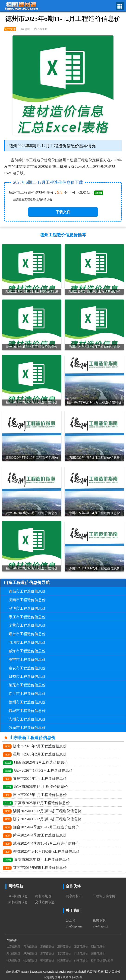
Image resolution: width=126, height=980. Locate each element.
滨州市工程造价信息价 (27, 719)
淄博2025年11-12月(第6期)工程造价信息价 (42, 811)
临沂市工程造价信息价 (27, 694)
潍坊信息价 (13, 953)
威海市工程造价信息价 (27, 651)
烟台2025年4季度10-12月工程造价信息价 (41, 827)
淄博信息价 (64, 946)
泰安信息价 (64, 953)
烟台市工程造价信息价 (27, 634)
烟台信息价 (98, 946)
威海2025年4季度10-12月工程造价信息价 (41, 844)
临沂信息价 (13, 960)
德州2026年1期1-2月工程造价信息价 (38, 771)
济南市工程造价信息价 (27, 600)
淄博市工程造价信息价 (27, 608)
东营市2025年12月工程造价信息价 (36, 803)
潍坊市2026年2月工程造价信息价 (35, 755)
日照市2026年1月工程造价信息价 (35, 795)
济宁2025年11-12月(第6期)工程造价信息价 (42, 819)
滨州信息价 (64, 960)
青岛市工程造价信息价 (27, 591)
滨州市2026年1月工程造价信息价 (35, 787)
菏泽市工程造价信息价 (27, 728)
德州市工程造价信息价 (27, 702)
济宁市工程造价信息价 (27, 660)
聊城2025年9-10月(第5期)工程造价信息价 (41, 852)
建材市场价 (43, 896)
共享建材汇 (74, 896)
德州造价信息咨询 (102, 960)
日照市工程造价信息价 (27, 676)
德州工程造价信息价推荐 (63, 235)
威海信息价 (30, 953)
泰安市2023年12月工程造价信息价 (36, 860)
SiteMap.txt (100, 926)
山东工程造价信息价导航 (27, 583)
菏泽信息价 (81, 960)
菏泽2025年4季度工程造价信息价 (35, 836)
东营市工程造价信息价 (27, 625)
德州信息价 (30, 960)
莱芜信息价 (98, 953)
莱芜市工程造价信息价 (27, 685)
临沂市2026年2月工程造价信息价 (35, 763)
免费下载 (99, 920)
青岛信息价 (30, 946)
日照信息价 (81, 953)
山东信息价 (13, 946)
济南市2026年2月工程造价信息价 (35, 746)
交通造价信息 (45, 902)
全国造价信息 (18, 896)
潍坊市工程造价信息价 (27, 642)
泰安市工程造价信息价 (27, 668)
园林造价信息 (18, 902)
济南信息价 (47, 946)
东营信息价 (81, 946)
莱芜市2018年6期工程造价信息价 (35, 868)
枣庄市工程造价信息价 (27, 617)
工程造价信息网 (104, 896)
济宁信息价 (47, 953)
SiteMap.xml (74, 926)
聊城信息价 (47, 960)
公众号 (71, 920)
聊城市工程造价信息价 (27, 711)
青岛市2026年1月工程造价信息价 (35, 779)
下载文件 (63, 212)
